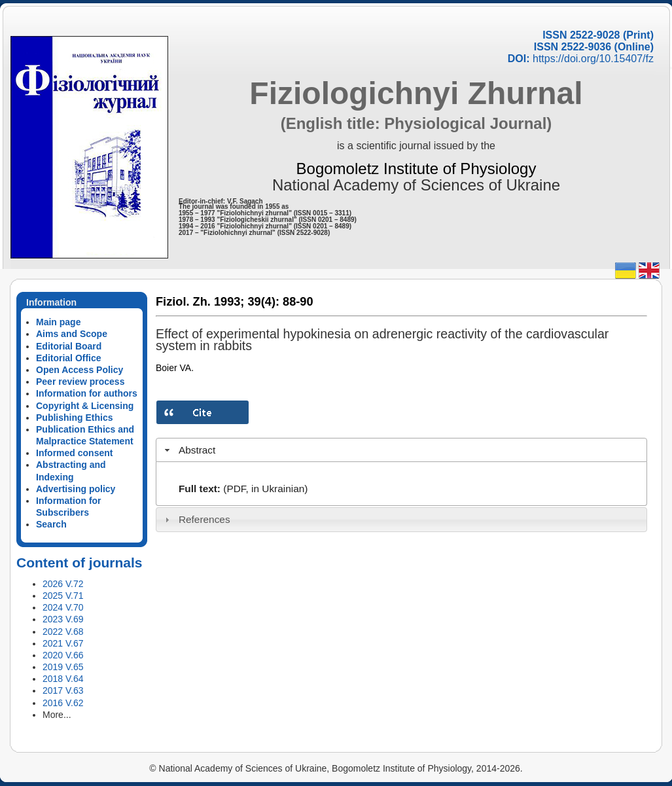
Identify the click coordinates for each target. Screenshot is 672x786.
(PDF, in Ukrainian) (265, 489)
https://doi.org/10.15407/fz (593, 59)
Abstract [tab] (189, 450)
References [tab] (196, 519)
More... (57, 715)
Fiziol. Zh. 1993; (200, 302)
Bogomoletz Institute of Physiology (416, 169)
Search (51, 524)
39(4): (263, 302)
